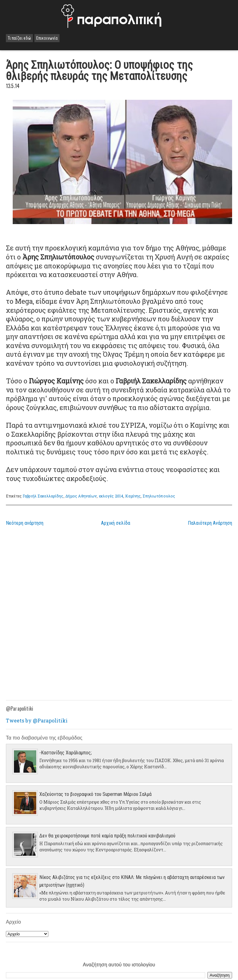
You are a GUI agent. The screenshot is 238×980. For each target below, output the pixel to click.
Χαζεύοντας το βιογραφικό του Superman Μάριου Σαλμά (95, 794)
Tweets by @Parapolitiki (37, 720)
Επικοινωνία (47, 38)
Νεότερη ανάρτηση (25, 523)
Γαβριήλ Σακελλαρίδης (43, 496)
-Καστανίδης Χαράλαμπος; (66, 753)
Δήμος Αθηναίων (81, 496)
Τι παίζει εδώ (19, 38)
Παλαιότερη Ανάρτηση (210, 523)
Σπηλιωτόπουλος (159, 496)
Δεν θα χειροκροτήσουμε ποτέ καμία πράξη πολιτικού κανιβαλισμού (107, 836)
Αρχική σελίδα (116, 523)
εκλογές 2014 (111, 496)
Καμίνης (133, 496)
